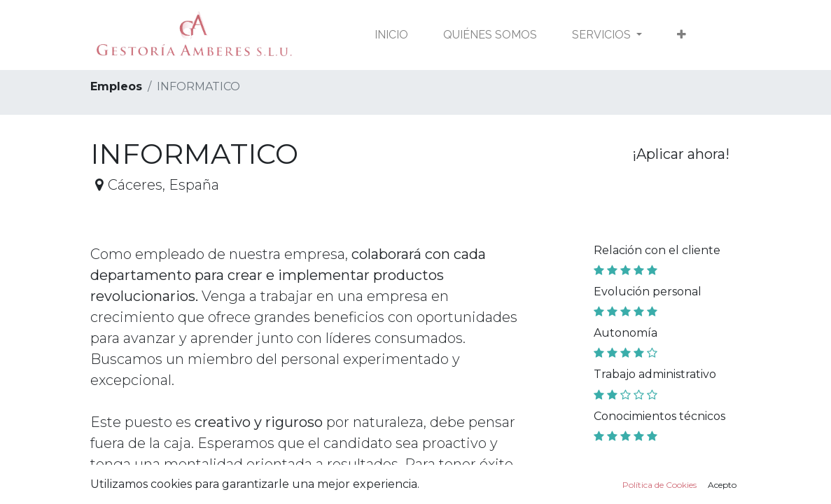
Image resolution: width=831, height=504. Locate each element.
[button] (682, 35)
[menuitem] (391, 35)
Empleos (116, 86)
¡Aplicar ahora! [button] (681, 154)
